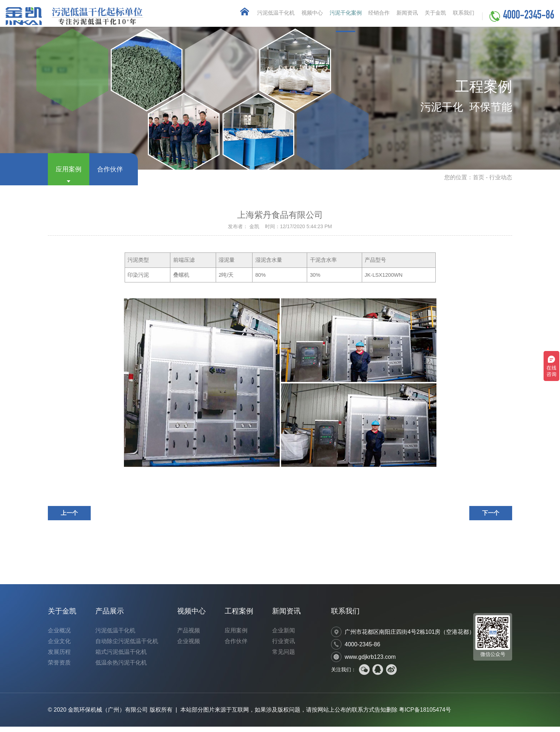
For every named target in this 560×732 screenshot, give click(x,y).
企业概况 (59, 636)
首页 (479, 183)
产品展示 (110, 616)
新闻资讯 (397, 16)
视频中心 (290, 16)
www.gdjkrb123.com (370, 662)
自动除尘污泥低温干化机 (127, 646)
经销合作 (365, 16)
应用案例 (69, 175)
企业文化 (59, 646)
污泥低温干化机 (250, 16)
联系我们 (461, 16)
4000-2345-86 (529, 16)
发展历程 (59, 657)
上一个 (69, 518)
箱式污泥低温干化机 (121, 657)
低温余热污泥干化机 (121, 668)
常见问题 (284, 657)
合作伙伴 (110, 175)
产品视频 (189, 636)
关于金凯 (429, 16)
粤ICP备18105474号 (425, 715)
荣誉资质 (59, 668)
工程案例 (239, 616)
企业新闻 (284, 636)
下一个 (491, 518)
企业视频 (189, 646)
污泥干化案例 (327, 16)
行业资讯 (284, 646)
